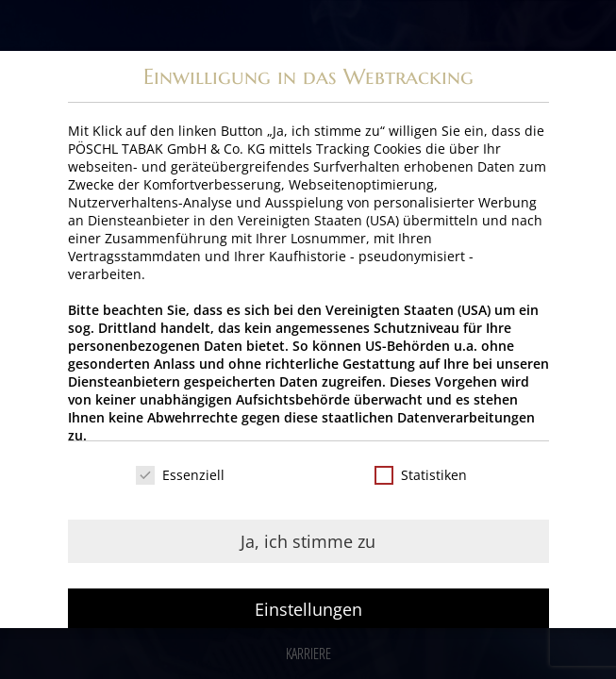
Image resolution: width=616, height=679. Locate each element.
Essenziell (180, 475)
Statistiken (421, 475)
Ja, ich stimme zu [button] (308, 541)
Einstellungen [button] (308, 609)
